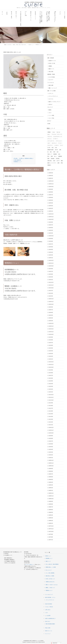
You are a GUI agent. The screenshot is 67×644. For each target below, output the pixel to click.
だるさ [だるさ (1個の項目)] (54, 132)
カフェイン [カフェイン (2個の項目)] (50, 139)
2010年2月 (51, 455)
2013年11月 (51, 332)
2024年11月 (51, 217)
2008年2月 (51, 520)
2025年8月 (51, 192)
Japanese (54, 643)
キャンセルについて (49, 594)
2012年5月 (51, 381)
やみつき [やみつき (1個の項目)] (58, 132)
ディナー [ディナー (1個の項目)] (60, 143)
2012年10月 (51, 367)
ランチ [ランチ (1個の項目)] (61, 145)
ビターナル (51, 99)
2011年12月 (51, 395)
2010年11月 (51, 430)
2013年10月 (51, 334)
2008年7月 (51, 507)
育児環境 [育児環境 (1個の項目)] (58, 158)
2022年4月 (51, 277)
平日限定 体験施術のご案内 (21, 19)
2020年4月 (51, 318)
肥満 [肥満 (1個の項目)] (48, 158)
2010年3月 (51, 452)
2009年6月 (51, 477)
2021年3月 (51, 293)
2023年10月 (51, 236)
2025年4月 (51, 203)
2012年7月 (51, 375)
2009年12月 (51, 460)
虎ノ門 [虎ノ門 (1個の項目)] (58, 161)
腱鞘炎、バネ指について (50, 588)
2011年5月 (51, 414)
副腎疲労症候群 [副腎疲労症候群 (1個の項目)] (50, 150)
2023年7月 (51, 244)
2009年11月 (51, 463)
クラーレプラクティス (53, 96)
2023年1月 (51, 258)
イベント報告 (51, 115)
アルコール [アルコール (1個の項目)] (50, 136)
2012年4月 (51, 384)
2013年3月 (51, 353)
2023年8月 (51, 241)
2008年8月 (51, 504)
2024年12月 (51, 214)
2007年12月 (51, 526)
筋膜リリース (51, 69)
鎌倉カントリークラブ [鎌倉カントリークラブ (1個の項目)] (52, 163)
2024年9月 (51, 222)
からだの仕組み (52, 77)
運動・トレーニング (53, 88)
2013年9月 (51, 337)
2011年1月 (51, 425)
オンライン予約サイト (30, 564)
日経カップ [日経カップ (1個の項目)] (50, 154)
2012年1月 (51, 392)
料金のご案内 (12, 15)
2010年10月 (51, 433)
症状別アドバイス (52, 61)
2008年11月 (51, 496)
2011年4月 (51, 416)
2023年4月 (51, 252)
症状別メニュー (35, 15)
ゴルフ (50, 113)
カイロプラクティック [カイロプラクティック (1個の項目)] (58, 136)
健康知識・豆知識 (51, 74)
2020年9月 (51, 307)
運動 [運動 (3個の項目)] (62, 161)
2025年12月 (51, 181)
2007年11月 (51, 529)
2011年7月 (51, 408)
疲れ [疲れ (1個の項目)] (59, 154)
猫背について (48, 561)
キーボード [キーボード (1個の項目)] (56, 139)
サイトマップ (48, 634)
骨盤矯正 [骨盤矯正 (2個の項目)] (49, 165)
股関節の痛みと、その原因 (51, 567)
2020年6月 (51, 312)
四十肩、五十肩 (52, 63)
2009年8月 (51, 471)
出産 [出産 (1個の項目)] (56, 147)
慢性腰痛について (49, 558)
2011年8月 (51, 405)
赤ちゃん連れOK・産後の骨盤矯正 (52, 564)
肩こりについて (49, 570)
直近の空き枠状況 (49, 604)
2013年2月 (51, 356)
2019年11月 (51, 326)
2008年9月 (51, 501)
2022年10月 (51, 266)
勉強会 (50, 110)
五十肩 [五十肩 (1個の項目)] (49, 147)
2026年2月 (51, 175)
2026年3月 (51, 173)
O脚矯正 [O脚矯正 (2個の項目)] (49, 132)
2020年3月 (51, 321)
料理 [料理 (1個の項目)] (54, 152)
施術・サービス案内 (52, 91)
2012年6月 (51, 378)
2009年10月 (51, 466)
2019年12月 (51, 323)
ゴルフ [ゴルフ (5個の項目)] (49, 143)
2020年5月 (51, 315)
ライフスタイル (51, 82)
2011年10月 (51, 400)
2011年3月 (51, 419)
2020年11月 (51, 301)
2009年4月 (51, 482)
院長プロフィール (49, 631)
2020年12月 (51, 299)
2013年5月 (51, 348)
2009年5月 (51, 479)
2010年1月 (51, 458)
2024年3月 (51, 233)
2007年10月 (51, 531)
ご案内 (7, 13)
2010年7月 (51, 441)
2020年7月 (51, 310)
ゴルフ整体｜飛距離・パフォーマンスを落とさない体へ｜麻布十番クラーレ (48, 17)
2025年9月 (51, 189)
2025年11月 (51, 184)
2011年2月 (51, 422)
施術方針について (31, 16)
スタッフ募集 (65, 15)
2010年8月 (51, 438)
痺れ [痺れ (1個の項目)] (48, 156)
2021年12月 (51, 282)
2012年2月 (51, 389)
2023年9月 (51, 238)
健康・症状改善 (51, 58)
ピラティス (51, 93)
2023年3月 (51, 255)
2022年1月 (51, 280)
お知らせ (50, 104)
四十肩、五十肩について (50, 579)
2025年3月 (51, 206)
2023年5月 (51, 249)
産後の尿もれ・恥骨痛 (50, 576)
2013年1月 (51, 359)
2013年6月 (51, 345)
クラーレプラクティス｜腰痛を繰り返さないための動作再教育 (41, 17)
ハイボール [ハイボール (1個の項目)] (56, 145)
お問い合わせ (48, 610)
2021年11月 (51, 285)
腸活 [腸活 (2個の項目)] (54, 161)
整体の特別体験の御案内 (50, 624)
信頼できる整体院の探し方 (50, 618)
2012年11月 (51, 364)
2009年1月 (51, 490)
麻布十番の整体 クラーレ (50, 597)
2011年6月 (51, 411)
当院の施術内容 (17, 160)
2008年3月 (51, 518)
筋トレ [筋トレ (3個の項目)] (56, 156)
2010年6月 (51, 444)
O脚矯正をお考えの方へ (50, 582)
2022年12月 (51, 260)
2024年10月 (51, 219)
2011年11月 (51, 397)
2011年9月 (51, 403)
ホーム (2, 13)
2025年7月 (51, 195)
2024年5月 (51, 228)
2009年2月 (51, 488)
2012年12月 (51, 362)
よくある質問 (48, 615)
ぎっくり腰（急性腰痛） (50, 573)
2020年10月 (51, 304)
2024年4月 (51, 230)
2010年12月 (51, 427)
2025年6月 (51, 197)
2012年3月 (51, 386)
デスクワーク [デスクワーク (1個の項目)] (50, 145)
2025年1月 (51, 211)
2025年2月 (51, 208)
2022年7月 (51, 271)
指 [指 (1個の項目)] (48, 152)
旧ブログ (49, 121)
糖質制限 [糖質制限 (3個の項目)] (60, 156)
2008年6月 (51, 510)
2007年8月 (51, 537)
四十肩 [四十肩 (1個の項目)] (56, 150)
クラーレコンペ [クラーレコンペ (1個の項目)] (59, 141)
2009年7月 (51, 474)
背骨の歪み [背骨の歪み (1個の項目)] (50, 161)
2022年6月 (51, 274)
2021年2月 (51, 296)
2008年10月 (51, 499)
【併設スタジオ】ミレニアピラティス (55, 17)
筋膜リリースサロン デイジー (55, 102)
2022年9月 (51, 269)
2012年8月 (51, 373)
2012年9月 (51, 370)
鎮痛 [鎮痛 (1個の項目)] (58, 163)
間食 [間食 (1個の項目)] (62, 163)
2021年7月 (51, 290)
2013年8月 (51, 340)
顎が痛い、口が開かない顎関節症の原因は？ (23, 158)
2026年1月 (51, 178)
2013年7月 (51, 343)
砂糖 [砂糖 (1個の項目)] (52, 156)
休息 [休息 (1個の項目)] (53, 147)
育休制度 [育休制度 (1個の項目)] (53, 158)
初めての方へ (16, 15)
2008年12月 (51, 493)
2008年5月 (51, 512)
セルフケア (51, 80)
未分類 (49, 124)
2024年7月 (51, 225)
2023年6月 (51, 247)
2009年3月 (51, 485)
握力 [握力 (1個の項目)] (51, 152)
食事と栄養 (51, 85)
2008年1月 (51, 523)
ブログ (60, 13)
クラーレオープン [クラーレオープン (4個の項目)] (51, 141)
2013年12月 (51, 329)
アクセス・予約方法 (49, 607)
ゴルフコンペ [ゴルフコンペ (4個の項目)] (54, 143)
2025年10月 (51, 186)
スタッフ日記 (51, 118)
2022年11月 (51, 263)
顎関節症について (49, 590)
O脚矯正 (50, 66)
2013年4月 (51, 351)
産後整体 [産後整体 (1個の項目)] (55, 154)
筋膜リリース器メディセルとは (52, 585)
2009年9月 (51, 468)
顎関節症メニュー (18, 162)
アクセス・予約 (26, 14)
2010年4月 (51, 449)
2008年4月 (51, 515)
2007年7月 (51, 540)
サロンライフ (50, 107)
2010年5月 (51, 447)
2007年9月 (51, 534)
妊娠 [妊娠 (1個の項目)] (60, 150)
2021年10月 (51, 288)
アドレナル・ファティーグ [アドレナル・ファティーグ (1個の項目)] (57, 134)
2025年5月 (51, 200)
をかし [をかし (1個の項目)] (49, 134)
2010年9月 (51, 436)
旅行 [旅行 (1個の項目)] (58, 152)
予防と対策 (51, 71)
